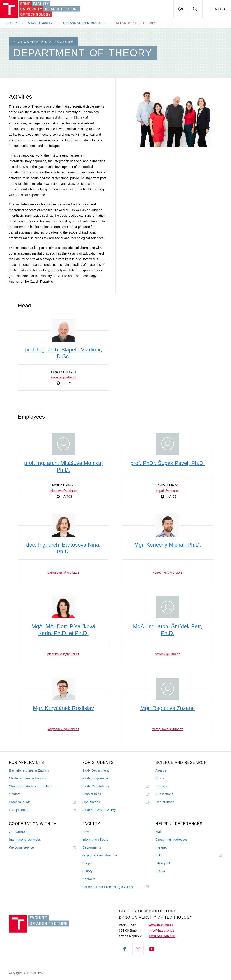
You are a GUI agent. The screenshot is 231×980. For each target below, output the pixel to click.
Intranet (161, 847)
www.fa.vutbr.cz (161, 925)
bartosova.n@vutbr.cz (63, 572)
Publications (164, 794)
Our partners (18, 832)
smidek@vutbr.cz (168, 654)
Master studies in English (27, 778)
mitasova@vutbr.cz (63, 491)
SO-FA (160, 871)
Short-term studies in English (30, 786)
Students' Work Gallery (99, 810)
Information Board (95, 840)
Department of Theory (136, 23)
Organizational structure (100, 855)
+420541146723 (63, 485)
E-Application (19, 810)
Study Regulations (96, 786)
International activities (25, 840)
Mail (158, 832)
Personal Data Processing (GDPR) (108, 887)
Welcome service (22, 847)
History (88, 871)
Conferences (165, 802)
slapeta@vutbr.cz (63, 377)
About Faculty (40, 23)
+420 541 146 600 (162, 936)
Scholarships (92, 794)
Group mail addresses (172, 840)
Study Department (96, 770)
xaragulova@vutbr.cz (168, 729)
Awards (161, 770)
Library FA (163, 863)
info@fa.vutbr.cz (161, 930)
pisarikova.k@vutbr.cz (63, 654)
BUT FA (12, 23)
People (87, 863)
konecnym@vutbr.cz (167, 572)
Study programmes (96, 778)
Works (160, 778)
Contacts (89, 879)
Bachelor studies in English (29, 770)
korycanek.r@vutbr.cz (63, 729)
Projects (161, 786)
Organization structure (44, 42)
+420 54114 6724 (63, 372)
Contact (15, 794)
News (86, 832)
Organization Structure (84, 23)
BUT (165, 855)
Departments (92, 847)
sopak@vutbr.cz (168, 491)
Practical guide (20, 802)
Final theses (91, 802)
